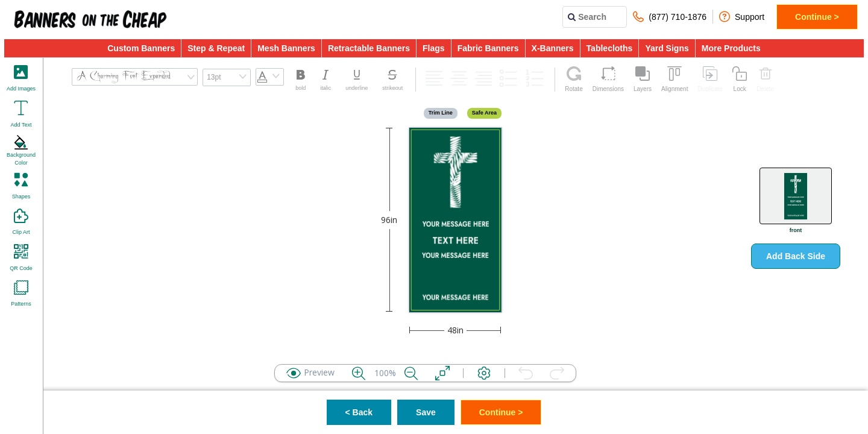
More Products (731, 48)
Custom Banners (141, 48)
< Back (359, 412)
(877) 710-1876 (670, 17)
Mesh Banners (286, 48)
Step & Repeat (216, 48)
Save (426, 412)
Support (742, 17)
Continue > (817, 17)
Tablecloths (610, 48)
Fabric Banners (488, 48)
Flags (434, 48)
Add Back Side (796, 256)
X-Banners (553, 48)
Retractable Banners (369, 48)
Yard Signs (667, 48)
